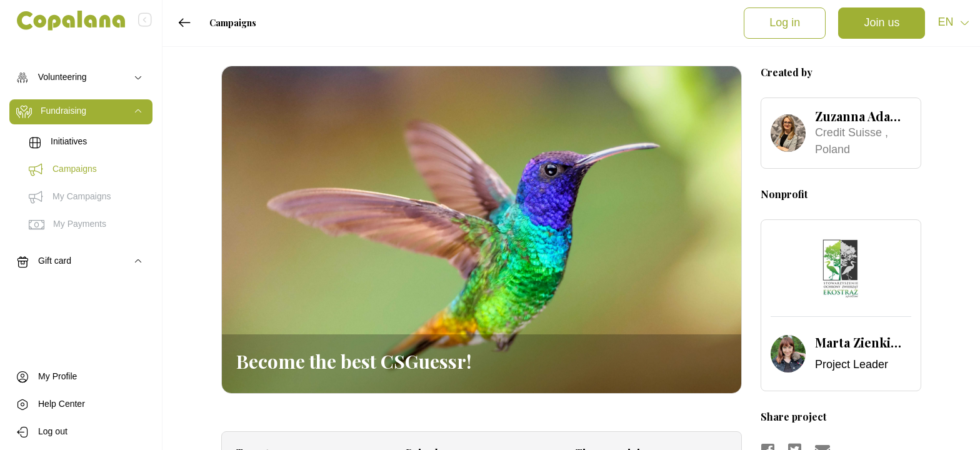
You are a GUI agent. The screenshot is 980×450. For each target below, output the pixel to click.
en (947, 23)
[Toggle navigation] (81, 78)
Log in (785, 23)
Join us (882, 23)
